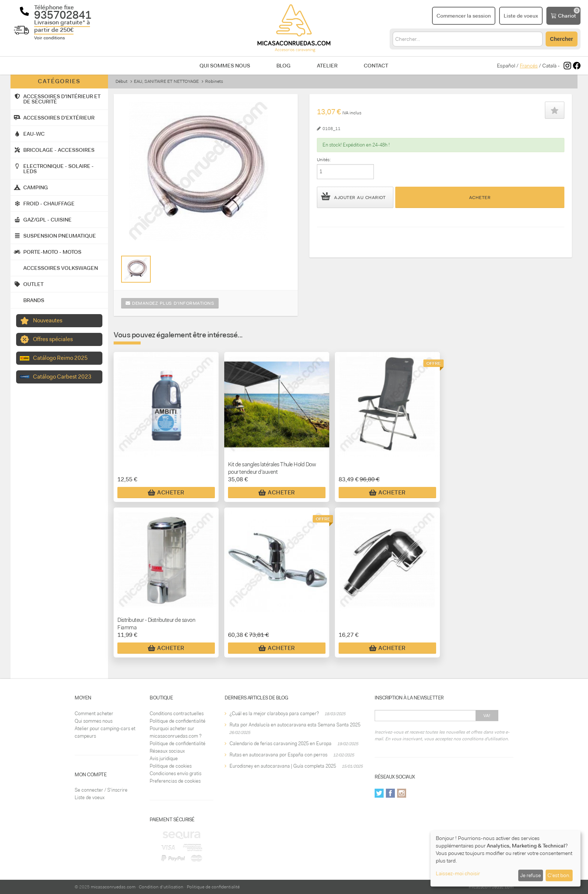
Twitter (379, 793)
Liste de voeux (90, 797)
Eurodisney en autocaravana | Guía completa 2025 (283, 766)
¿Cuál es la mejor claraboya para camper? (274, 714)
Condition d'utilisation (161, 887)
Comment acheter (94, 714)
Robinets (214, 81)
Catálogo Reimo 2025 (60, 358)
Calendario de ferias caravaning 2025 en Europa (280, 744)
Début (121, 81)
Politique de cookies (171, 766)
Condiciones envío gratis (175, 773)
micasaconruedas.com (113, 887)
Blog (283, 66)
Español (506, 66)
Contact (376, 66)
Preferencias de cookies (175, 781)
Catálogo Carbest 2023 (62, 377)
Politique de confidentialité (178, 721)
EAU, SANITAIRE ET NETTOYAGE (166, 81)
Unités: (324, 160)
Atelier (327, 66)
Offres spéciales (53, 339)
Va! (487, 716)
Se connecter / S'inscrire (101, 790)
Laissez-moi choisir (458, 873)
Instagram (402, 793)
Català (549, 66)
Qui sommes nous (225, 66)
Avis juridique (164, 758)
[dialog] (505, 859)
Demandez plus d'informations (170, 303)
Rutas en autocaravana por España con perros (278, 755)
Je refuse (530, 875)
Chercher (562, 39)
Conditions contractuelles (177, 714)
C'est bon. (559, 875)
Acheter (480, 198)
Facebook (390, 793)
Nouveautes (48, 320)
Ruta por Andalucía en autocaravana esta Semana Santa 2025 (295, 725)
